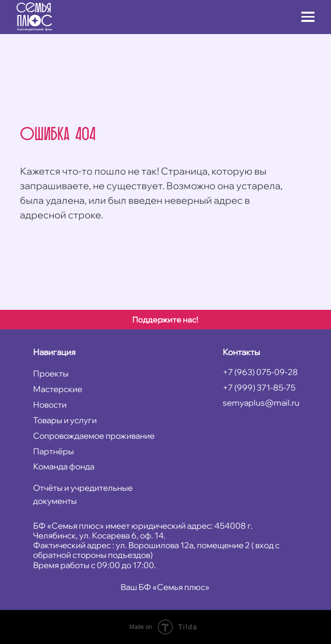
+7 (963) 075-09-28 (260, 372)
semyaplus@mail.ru (261, 402)
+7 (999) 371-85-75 (259, 387)
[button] (308, 12)
